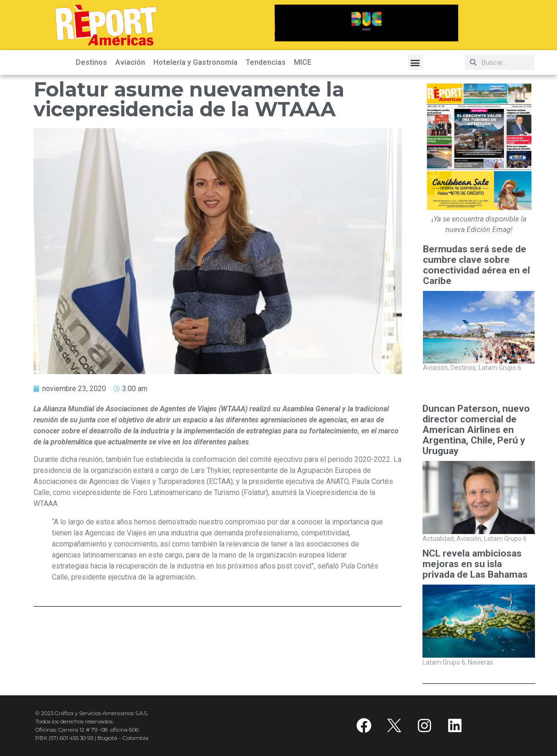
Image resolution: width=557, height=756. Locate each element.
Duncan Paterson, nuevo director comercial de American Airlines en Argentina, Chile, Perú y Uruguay (476, 430)
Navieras (481, 662)
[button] (415, 62)
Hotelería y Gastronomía (195, 62)
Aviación (130, 62)
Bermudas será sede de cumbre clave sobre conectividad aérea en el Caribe (476, 265)
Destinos (91, 62)
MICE (303, 62)
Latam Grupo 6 (500, 368)
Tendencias (266, 62)
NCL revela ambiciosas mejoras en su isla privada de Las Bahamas (475, 564)
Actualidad (439, 539)
